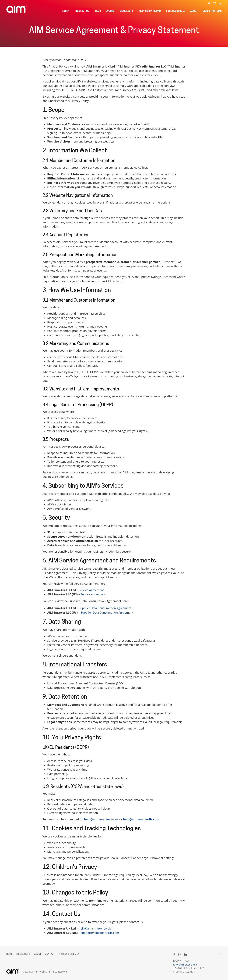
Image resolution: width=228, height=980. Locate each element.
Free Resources (176, 11)
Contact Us (82, 11)
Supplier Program (150, 11)
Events (110, 11)
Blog (98, 11)
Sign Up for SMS (212, 11)
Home (9, 954)
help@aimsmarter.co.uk (101, 819)
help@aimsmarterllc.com (141, 819)
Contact (50, 954)
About (194, 11)
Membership (127, 11)
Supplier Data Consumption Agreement (105, 608)
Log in (66, 11)
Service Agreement (91, 590)
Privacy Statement (70, 954)
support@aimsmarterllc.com (100, 933)
